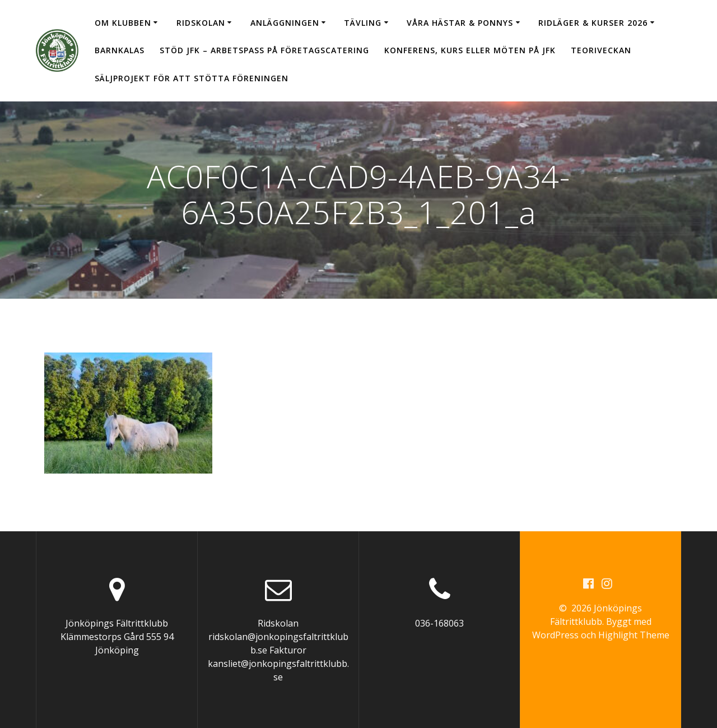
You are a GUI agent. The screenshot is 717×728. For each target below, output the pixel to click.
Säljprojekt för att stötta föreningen (192, 78)
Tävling (363, 23)
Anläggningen (285, 23)
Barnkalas (120, 50)
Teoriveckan (601, 50)
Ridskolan (201, 23)
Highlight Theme (634, 635)
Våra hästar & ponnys (460, 23)
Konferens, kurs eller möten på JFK (470, 50)
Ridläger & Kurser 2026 (593, 23)
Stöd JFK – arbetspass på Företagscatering (264, 50)
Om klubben (123, 23)
